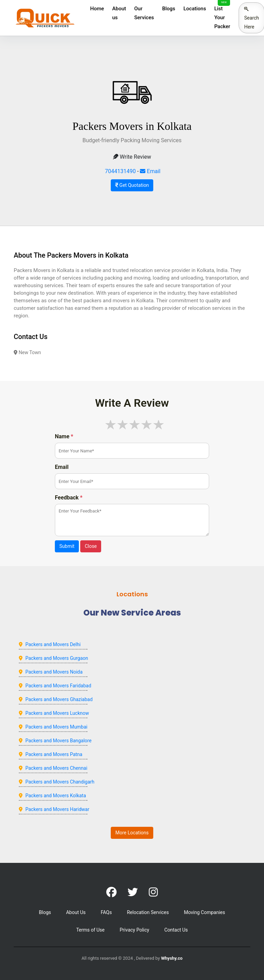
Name (64, 436)
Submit (67, 546)
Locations (195, 9)
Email (150, 171)
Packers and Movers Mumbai (56, 727)
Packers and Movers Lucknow (57, 713)
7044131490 (120, 171)
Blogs (169, 9)
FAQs (106, 912)
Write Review (132, 157)
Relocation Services (148, 912)
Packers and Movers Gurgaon (57, 658)
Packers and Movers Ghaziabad (59, 699)
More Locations (132, 833)
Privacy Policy (134, 930)
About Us (76, 912)
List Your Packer (222, 18)
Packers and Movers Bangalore (58, 741)
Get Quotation (132, 185)
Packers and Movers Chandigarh (60, 782)
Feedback (69, 498)
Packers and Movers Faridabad (58, 686)
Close (91, 546)
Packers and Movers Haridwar (57, 809)
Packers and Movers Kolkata (56, 796)
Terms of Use (90, 930)
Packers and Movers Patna (54, 754)
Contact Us (176, 930)
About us (119, 13)
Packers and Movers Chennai (56, 768)
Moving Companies (204, 912)
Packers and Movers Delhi (53, 644)
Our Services (144, 13)
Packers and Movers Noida (54, 672)
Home (97, 9)
